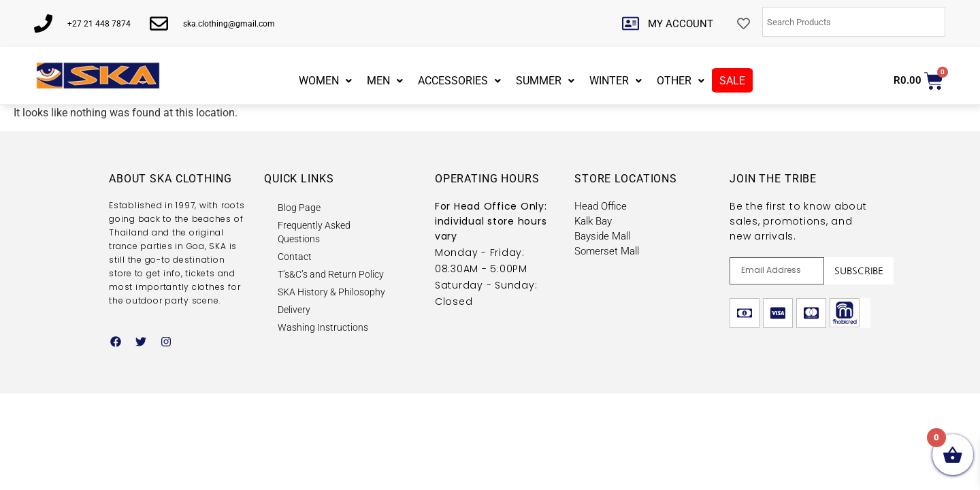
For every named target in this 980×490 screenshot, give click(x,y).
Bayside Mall (602, 236)
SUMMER (545, 81)
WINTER (616, 81)
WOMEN (325, 81)
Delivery (294, 310)
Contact (295, 257)
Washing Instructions (323, 327)
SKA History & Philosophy (331, 292)
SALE (732, 81)
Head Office (601, 206)
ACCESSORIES (459, 81)
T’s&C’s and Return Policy (331, 274)
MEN (385, 81)
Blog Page (299, 208)
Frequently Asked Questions (314, 232)
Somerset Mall (607, 251)
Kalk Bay (593, 221)
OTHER (681, 81)
